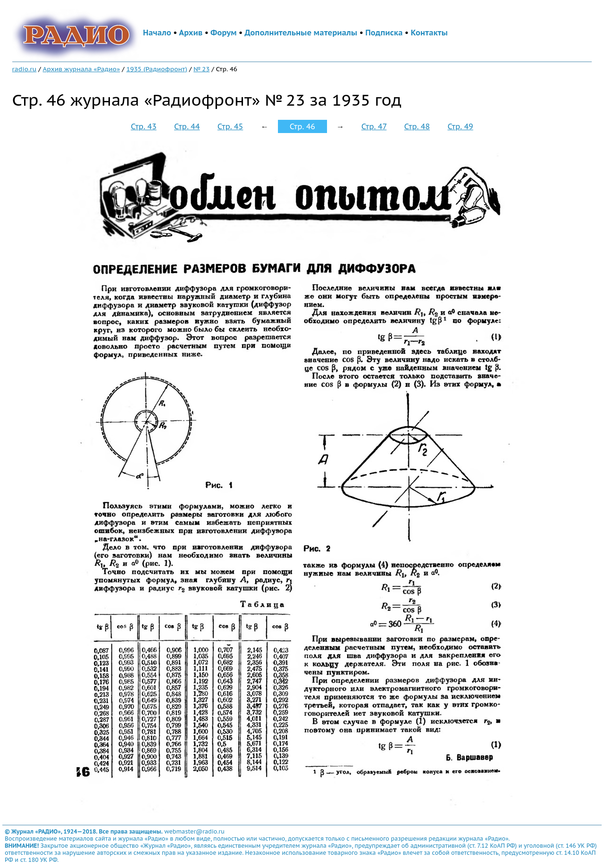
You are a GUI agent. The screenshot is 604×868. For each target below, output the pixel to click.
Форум (224, 33)
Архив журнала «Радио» (82, 69)
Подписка (384, 33)
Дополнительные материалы (301, 33)
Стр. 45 (230, 126)
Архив (191, 33)
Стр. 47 (374, 126)
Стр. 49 (460, 126)
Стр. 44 (187, 126)
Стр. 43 (143, 126)
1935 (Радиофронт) (157, 69)
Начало (157, 33)
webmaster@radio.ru (194, 831)
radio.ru (25, 69)
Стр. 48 (417, 126)
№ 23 (201, 69)
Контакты (429, 33)
